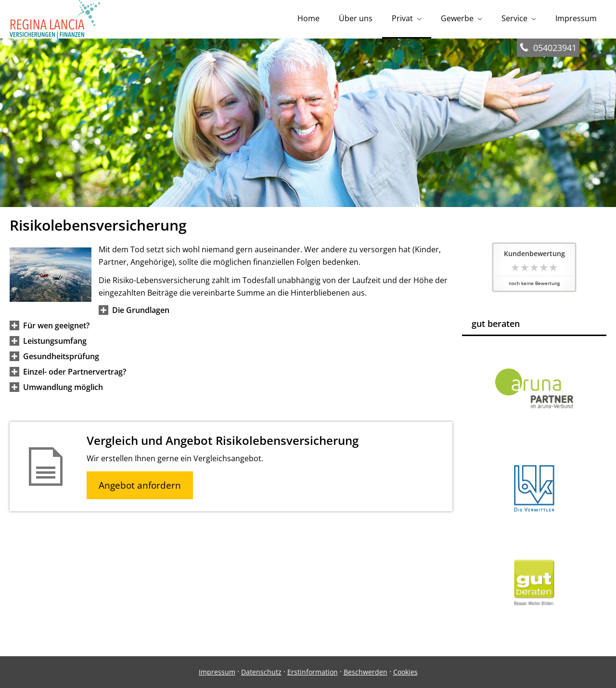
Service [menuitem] (514, 18)
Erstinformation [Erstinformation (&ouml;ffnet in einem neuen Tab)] (313, 672)
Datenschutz (261, 672)
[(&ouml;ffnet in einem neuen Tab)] (534, 620)
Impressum (217, 672)
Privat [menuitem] (402, 18)
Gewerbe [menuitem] (457, 18)
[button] (141, 310)
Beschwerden (366, 672)
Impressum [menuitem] (576, 18)
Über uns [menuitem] (356, 18)
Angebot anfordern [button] (140, 485)
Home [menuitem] (308, 18)
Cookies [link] (405, 672)
